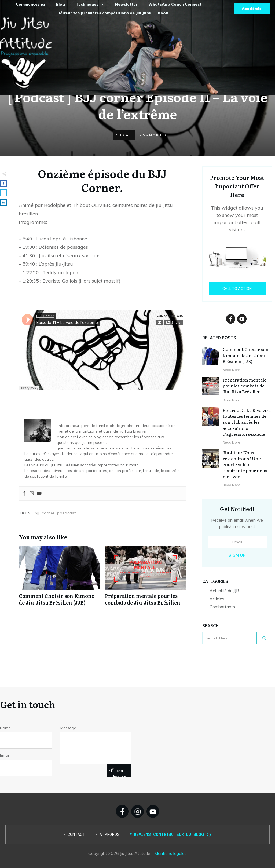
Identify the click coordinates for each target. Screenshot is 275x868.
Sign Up (237, 555)
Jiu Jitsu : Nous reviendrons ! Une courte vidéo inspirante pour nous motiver (245, 464)
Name (5, 728)
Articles (217, 599)
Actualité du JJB (224, 591)
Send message (119, 773)
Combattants (222, 607)
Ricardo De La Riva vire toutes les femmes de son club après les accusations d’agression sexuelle (247, 422)
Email (5, 755)
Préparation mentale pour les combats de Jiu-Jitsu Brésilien (145, 579)
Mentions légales (170, 853)
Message (68, 728)
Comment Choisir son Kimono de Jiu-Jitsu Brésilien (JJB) (59, 579)
